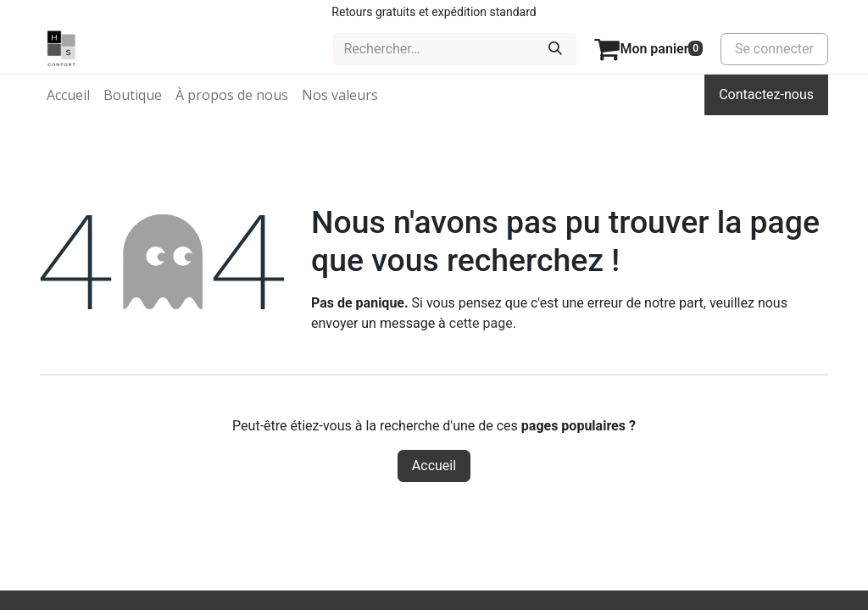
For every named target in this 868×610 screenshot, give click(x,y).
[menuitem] (68, 95)
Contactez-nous (766, 94)
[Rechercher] (555, 49)
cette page (481, 323)
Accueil (434, 466)
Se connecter (774, 49)
